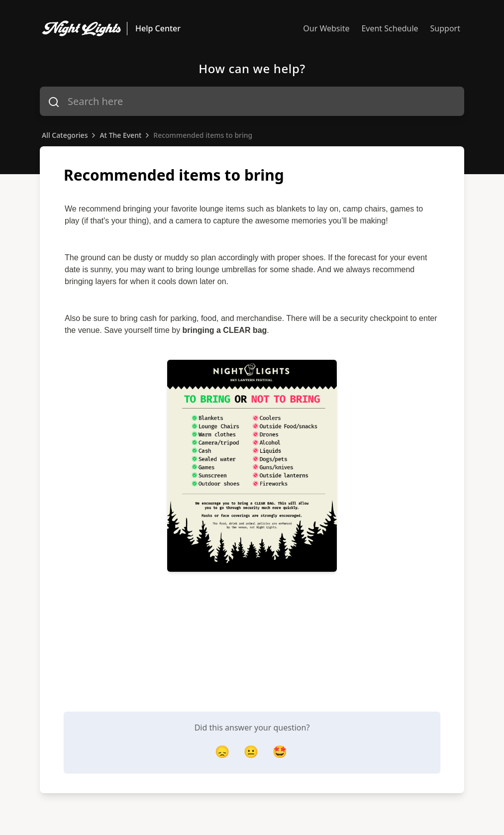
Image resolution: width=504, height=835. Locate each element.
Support (445, 28)
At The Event (120, 135)
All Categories (65, 135)
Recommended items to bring (203, 135)
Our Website (326, 28)
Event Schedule (390, 28)
